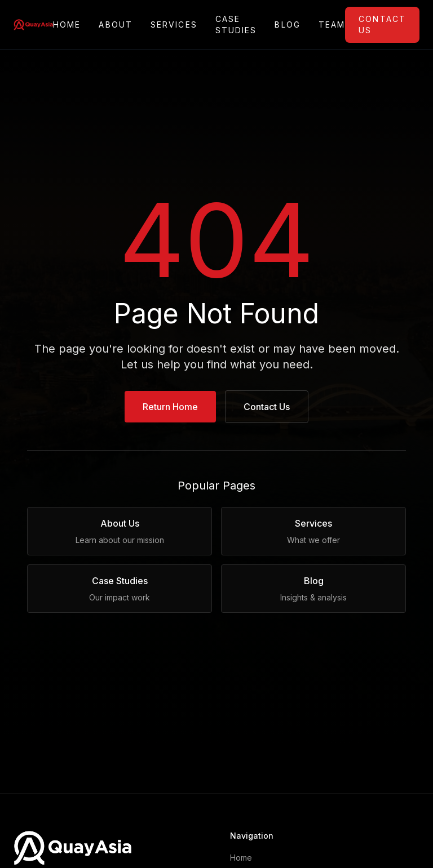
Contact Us (382, 25)
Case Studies (236, 25)
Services (174, 25)
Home (67, 25)
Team (332, 25)
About (116, 25)
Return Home (170, 407)
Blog (287, 25)
